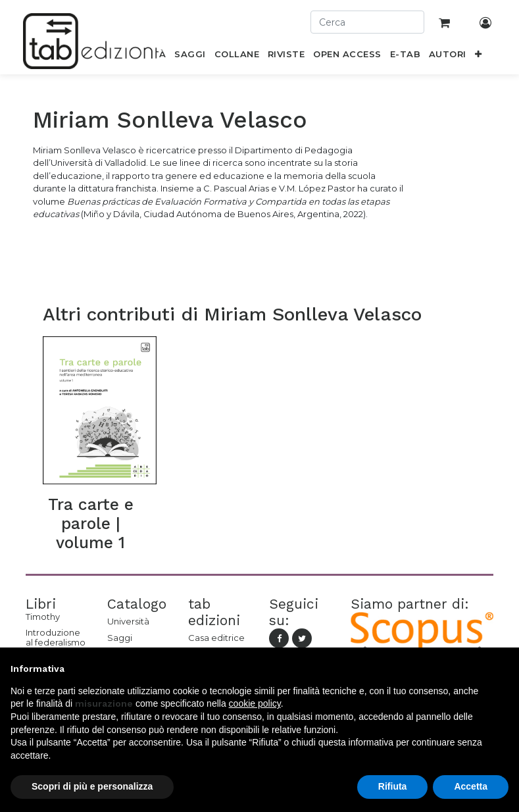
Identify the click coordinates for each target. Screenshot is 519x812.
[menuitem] (190, 57)
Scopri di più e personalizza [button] (92, 786)
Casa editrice (216, 638)
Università (128, 621)
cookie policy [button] (255, 703)
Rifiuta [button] (393, 786)
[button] (478, 57)
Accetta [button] (471, 786)
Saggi (120, 638)
